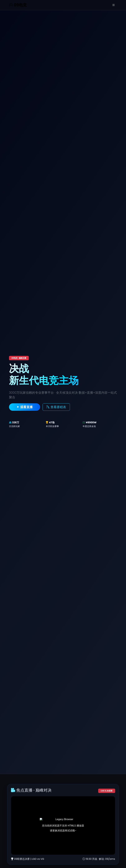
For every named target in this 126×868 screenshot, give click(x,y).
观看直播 (25, 407)
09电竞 (18, 5)
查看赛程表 (56, 407)
